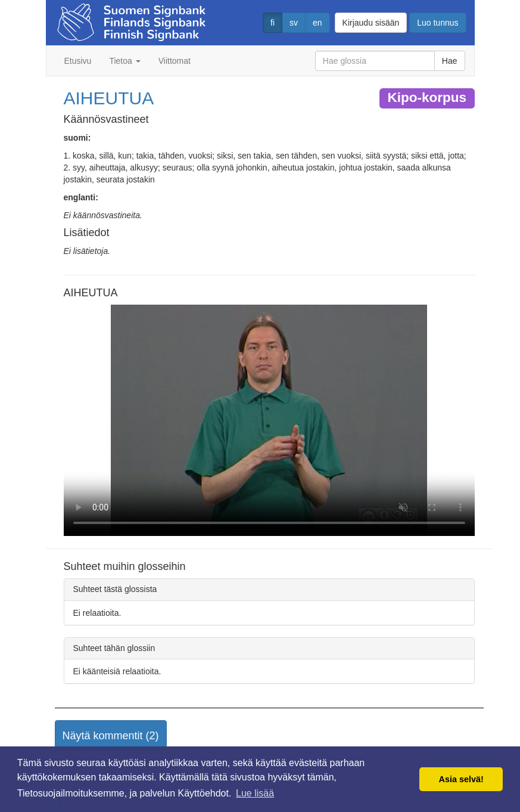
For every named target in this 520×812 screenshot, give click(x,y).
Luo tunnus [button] (438, 23)
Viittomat (175, 61)
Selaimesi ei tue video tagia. (269, 420)
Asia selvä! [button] (461, 779)
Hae (450, 61)
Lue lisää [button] (255, 793)
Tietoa (124, 61)
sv (294, 23)
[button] (111, 736)
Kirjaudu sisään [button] (371, 23)
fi (273, 23)
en (317, 23)
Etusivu (78, 61)
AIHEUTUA (109, 98)
